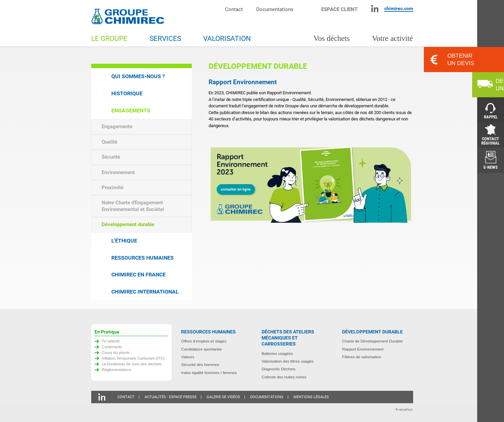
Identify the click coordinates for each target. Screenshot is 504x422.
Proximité (113, 188)
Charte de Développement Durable (372, 341)
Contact (234, 9)
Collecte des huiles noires (284, 377)
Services (165, 39)
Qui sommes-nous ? (138, 76)
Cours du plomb (116, 352)
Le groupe (109, 39)
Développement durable (128, 224)
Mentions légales (311, 397)
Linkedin (375, 9)
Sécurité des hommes (200, 364)
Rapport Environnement (363, 349)
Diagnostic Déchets (278, 369)
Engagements (131, 111)
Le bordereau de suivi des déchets (132, 364)
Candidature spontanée (202, 349)
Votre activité (392, 38)
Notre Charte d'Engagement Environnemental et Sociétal (133, 206)
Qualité (109, 142)
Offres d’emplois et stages (204, 341)
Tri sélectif (111, 341)
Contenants (112, 347)
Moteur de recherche (311, 9)
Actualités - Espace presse (171, 397)
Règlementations (117, 370)
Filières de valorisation (361, 357)
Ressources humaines (143, 258)
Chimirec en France (138, 275)
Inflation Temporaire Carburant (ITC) (133, 358)
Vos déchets (332, 38)
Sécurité (111, 157)
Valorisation (227, 39)
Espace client (339, 9)
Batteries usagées (277, 353)
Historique (127, 93)
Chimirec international (145, 292)
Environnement (118, 172)
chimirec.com (399, 8)
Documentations (275, 9)
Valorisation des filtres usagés (287, 361)
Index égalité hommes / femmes (209, 373)
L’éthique (124, 241)
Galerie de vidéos (223, 397)
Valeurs (188, 357)
